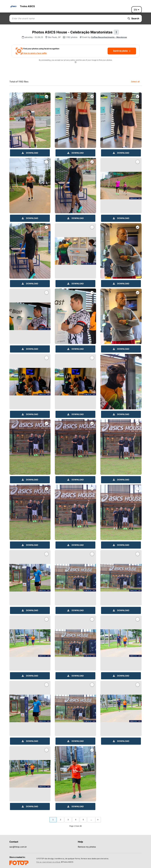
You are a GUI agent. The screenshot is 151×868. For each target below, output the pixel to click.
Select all (135, 81)
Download (30, 153)
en (137, 10)
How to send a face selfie (35, 53)
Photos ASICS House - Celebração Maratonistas (72, 32)
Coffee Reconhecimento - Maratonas (109, 37)
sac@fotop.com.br (18, 847)
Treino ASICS (27, 6)
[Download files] (47, 96)
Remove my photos (87, 847)
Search (133, 18)
